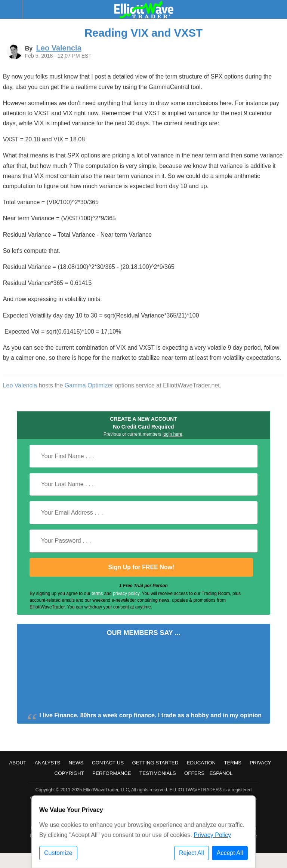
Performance (112, 773)
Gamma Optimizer (89, 385)
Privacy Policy (212, 835)
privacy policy (126, 594)
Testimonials (158, 773)
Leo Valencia (20, 385)
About (18, 763)
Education (201, 763)
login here (172, 434)
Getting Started (155, 763)
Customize (58, 853)
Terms (233, 763)
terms (97, 594)
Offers (194, 773)
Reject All (192, 853)
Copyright (69, 773)
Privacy (260, 763)
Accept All (230, 853)
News (76, 763)
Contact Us (108, 763)
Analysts (48, 763)
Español (221, 773)
